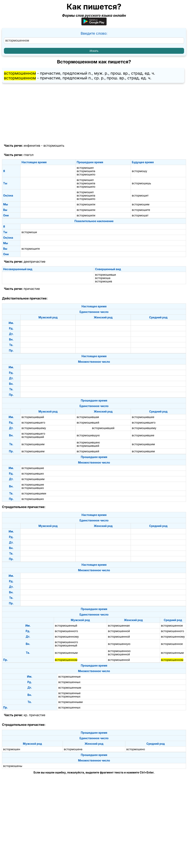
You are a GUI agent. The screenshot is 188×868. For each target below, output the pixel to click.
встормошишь (141, 183)
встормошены (13, 766)
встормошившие (33, 468)
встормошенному (67, 637)
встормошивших (33, 473)
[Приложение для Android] (94, 24)
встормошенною (119, 651)
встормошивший (33, 417)
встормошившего (33, 422)
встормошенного (67, 631)
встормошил (85, 168)
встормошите (141, 210)
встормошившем (33, 451)
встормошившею (88, 442)
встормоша (103, 278)
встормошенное (172, 625)
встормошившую (88, 435)
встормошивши (106, 275)
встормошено (136, 749)
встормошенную (119, 644)
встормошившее (143, 417)
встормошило (86, 174)
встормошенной (119, 631)
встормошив (104, 281)
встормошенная (119, 625)
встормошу (140, 171)
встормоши (29, 232)
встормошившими (34, 493)
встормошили (86, 204)
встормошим (141, 204)
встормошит (140, 195)
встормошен (12, 749)
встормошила (86, 171)
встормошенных (69, 682)
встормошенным (66, 653)
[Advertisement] (94, 113)
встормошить (54, 146)
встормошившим (33, 444)
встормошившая (88, 417)
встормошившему (34, 428)
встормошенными (71, 702)
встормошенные (69, 677)
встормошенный (66, 625)
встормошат (140, 215)
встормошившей (88, 422)
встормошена (73, 749)
